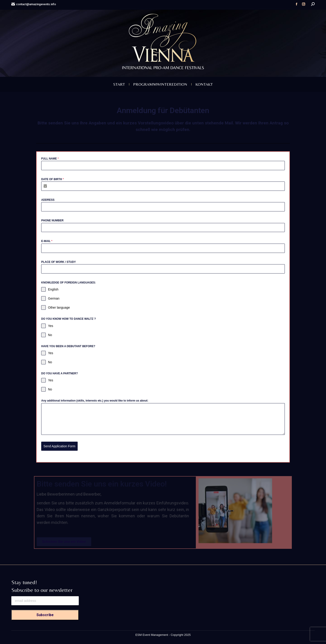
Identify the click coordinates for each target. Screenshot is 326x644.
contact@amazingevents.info (34, 4)
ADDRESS (48, 200)
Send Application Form (59, 446)
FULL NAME (50, 159)
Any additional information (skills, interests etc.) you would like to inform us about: (95, 401)
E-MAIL (47, 241)
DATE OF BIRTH (53, 179)
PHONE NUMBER (52, 220)
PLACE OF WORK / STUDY (59, 262)
